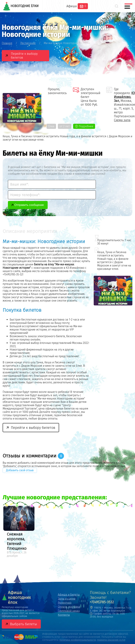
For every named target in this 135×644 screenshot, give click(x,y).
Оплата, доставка (69, 607)
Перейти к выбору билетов (24, 56)
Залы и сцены (67, 599)
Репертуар (65, 603)
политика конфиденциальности (78, 640)
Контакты (64, 615)
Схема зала (122, 120)
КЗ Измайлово (124, 95)
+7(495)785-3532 (102, 602)
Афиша (72, 6)
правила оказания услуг (111, 640)
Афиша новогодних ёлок (16, 597)
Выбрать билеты (23, 624)
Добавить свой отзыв (20, 470)
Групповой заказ (69, 611)
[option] (19, 532)
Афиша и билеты (69, 595)
